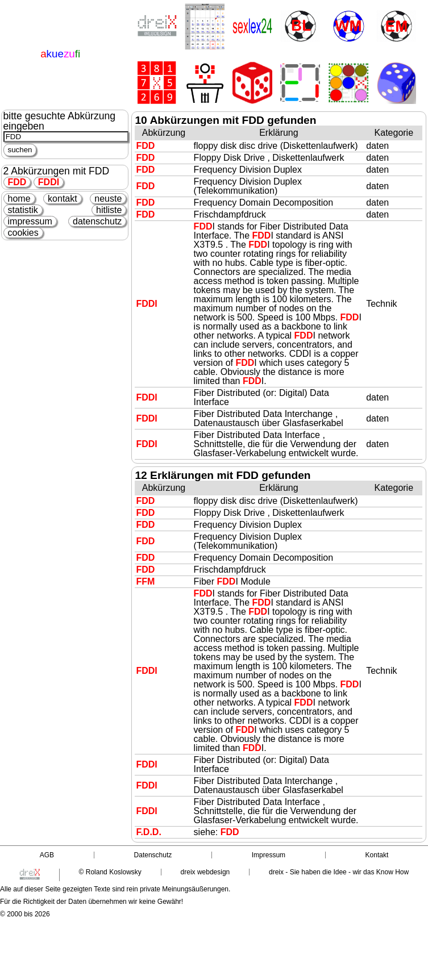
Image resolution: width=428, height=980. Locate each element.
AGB (47, 855)
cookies (23, 233)
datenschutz (97, 221)
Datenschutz (153, 855)
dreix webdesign (205, 872)
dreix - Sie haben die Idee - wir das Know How (339, 872)
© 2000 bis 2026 (25, 914)
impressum (30, 221)
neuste (108, 199)
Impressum (269, 855)
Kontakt (377, 855)
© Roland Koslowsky (110, 872)
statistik (23, 210)
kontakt (63, 199)
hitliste (109, 210)
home (19, 199)
